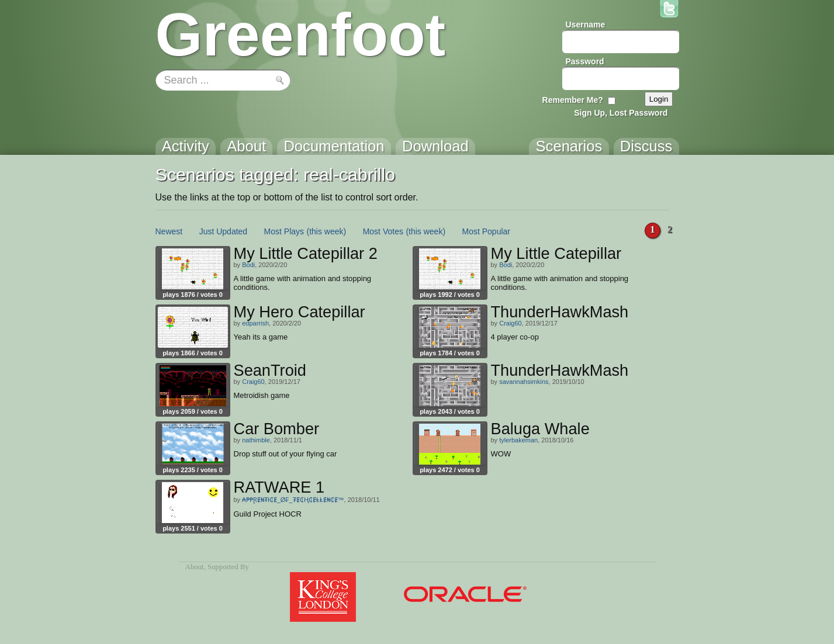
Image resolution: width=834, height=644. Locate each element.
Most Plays (284, 231)
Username (586, 25)
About (195, 567)
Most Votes (383, 231)
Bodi (248, 265)
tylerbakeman (518, 440)
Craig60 (511, 323)
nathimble (256, 440)
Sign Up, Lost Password (621, 113)
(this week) (327, 231)
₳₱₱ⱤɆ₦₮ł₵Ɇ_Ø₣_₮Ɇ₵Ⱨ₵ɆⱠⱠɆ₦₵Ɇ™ (293, 500)
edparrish (255, 323)
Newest (169, 231)
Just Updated (224, 231)
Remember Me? (573, 100)
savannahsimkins (524, 382)
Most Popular (486, 231)
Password (585, 61)
